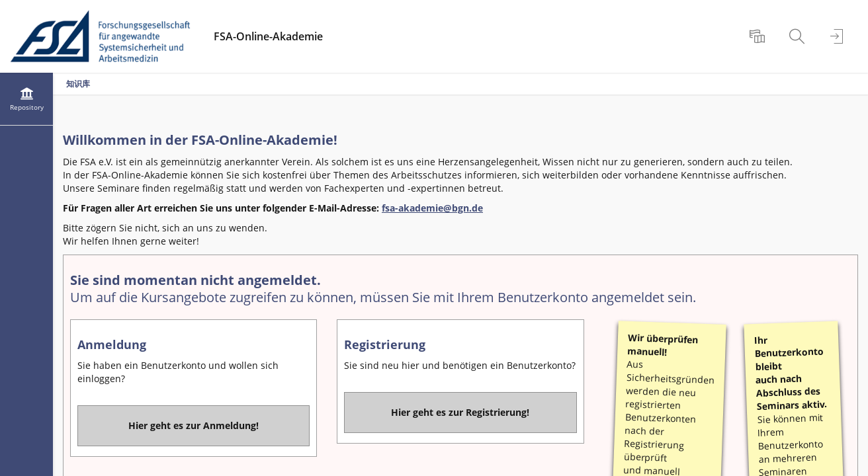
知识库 (78, 84)
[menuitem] (759, 36)
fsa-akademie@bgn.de (432, 208)
